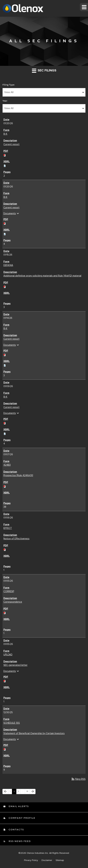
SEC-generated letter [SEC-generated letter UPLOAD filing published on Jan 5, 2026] (15, 665)
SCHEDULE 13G (12, 723)
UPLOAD (8, 655)
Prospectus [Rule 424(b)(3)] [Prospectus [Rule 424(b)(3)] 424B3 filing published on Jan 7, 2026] (18, 475)
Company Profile (22, 818)
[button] (84, 7)
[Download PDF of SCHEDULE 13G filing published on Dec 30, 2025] (5, 749)
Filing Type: (9, 85)
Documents (12, 213)
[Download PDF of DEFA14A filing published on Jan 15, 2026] (5, 286)
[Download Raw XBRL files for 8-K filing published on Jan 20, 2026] (5, 165)
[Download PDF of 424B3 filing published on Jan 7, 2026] (5, 486)
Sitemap (60, 860)
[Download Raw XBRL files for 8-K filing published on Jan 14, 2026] (5, 365)
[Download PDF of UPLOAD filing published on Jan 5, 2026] (5, 681)
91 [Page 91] (28, 792)
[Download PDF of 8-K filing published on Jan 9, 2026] (5, 423)
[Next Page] (33, 792)
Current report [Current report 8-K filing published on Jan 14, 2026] (11, 339)
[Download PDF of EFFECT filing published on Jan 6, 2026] (5, 549)
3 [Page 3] (19, 792)
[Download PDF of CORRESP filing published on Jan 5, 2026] (5, 612)
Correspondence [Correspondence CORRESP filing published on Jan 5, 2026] (13, 602)
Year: (5, 101)
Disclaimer (47, 860)
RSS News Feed (19, 841)
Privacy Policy (31, 860)
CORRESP (9, 591)
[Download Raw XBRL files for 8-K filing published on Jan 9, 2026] (5, 433)
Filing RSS (78, 779)
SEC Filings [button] (44, 71)
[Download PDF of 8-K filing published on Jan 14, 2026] (5, 354)
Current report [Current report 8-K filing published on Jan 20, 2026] (11, 144)
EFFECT (8, 528)
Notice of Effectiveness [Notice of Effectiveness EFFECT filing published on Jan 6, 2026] (16, 539)
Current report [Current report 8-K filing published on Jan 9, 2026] (11, 407)
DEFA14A (8, 265)
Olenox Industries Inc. (38, 853)
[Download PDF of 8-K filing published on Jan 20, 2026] (5, 155)
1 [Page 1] (11, 792)
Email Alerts (18, 806)
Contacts (16, 830)
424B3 (7, 465)
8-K (5, 134)
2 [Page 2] (15, 792)
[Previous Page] (5, 792)
